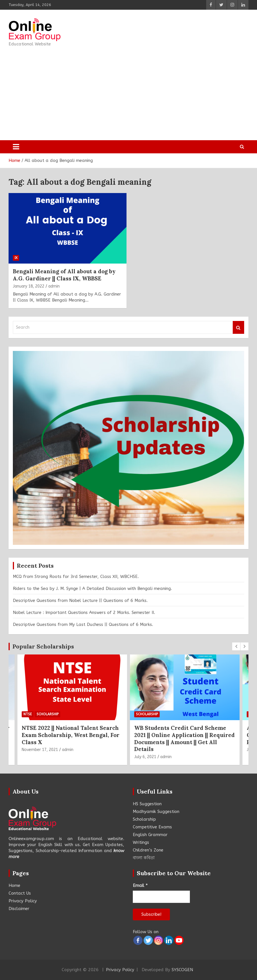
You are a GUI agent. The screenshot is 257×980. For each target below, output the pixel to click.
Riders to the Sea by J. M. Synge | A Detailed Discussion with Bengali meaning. (92, 589)
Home (14, 885)
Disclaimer (19, 909)
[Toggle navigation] (16, 147)
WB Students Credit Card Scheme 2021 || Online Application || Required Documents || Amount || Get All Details (184, 738)
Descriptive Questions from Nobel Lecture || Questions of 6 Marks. (80, 601)
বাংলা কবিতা (144, 858)
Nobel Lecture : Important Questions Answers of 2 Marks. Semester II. (84, 612)
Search (238, 327)
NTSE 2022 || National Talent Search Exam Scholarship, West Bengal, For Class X (71, 735)
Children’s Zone (148, 850)
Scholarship (48, 714)
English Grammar (150, 835)
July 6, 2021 (145, 757)
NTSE (28, 714)
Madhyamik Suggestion (156, 812)
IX (16, 258)
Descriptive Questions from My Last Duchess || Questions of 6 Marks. (83, 624)
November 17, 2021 (40, 750)
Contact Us (20, 893)
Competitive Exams (152, 827)
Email (140, 885)
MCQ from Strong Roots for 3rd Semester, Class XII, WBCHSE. (76, 577)
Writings (141, 842)
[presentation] (236, 646)
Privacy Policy (23, 901)
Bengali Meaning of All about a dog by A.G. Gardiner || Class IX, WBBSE (64, 275)
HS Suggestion (147, 804)
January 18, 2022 (29, 286)
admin (54, 286)
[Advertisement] (113, 92)
